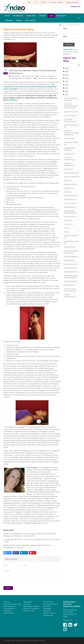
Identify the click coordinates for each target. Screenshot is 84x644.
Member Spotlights (72, 242)
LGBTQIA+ (69, 224)
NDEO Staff (16, 76)
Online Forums (29, 611)
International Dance (70, 149)
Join (36, 2)
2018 (67, 91)
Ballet (68, 181)
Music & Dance (71, 268)
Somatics (69, 188)
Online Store (48, 602)
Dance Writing (71, 281)
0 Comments (42, 78)
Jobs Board (28, 602)
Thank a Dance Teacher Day (70, 290)
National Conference (31, 609)
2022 (67, 78)
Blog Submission (10, 606)
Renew (44, 2)
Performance (71, 196)
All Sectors (43, 76)
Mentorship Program (31, 606)
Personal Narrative (69, 164)
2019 (67, 88)
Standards (47, 609)
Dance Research (72, 272)
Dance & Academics (72, 126)
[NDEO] (14, 8)
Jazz (67, 228)
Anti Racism (70, 247)
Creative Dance (71, 257)
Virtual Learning (72, 177)
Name (65, 29)
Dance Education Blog (12, 604)
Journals (27, 604)
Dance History (71, 264)
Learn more (68, 49)
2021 (67, 82)
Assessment (70, 260)
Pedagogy (69, 139)
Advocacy (69, 154)
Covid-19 (69, 169)
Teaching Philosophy (70, 159)
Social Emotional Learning (71, 252)
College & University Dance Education (71, 106)
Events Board (9, 613)
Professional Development (70, 212)
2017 (67, 95)
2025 (67, 68)
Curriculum (70, 203)
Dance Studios (71, 112)
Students (47, 611)
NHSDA (68, 192)
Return (55, 78)
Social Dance (70, 200)
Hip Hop (68, 220)
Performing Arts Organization (71, 277)
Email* (65, 36)
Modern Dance (71, 184)
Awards (6, 602)
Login (29, 2)
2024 (67, 72)
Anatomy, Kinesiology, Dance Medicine (72, 133)
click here (13, 100)
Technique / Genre (71, 143)
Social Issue (70, 217)
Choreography (71, 173)
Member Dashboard (73, 2)
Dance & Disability (71, 237)
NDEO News (70, 285)
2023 (67, 75)
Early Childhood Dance (71, 99)
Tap (66, 232)
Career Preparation (70, 296)
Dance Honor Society (56, 2)
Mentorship (70, 207)
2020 (67, 85)
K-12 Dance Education (70, 120)
